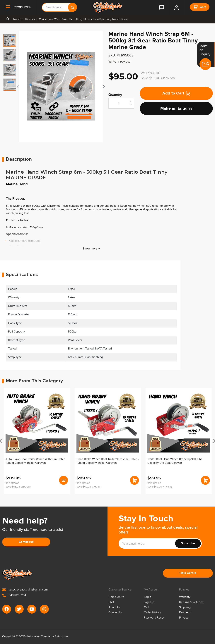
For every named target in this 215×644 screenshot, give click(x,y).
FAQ (111, 602)
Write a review (119, 62)
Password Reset (154, 618)
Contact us (26, 542)
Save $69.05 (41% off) (160, 487)
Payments (185, 613)
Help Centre (188, 573)
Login (147, 597)
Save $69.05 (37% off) (89, 487)
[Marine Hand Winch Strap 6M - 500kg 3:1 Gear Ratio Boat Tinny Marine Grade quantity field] (121, 103)
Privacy (184, 618)
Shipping (185, 607)
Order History (152, 613)
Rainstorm (61, 637)
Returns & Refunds (191, 602)
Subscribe (188, 543)
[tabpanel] (61, 86)
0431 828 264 (14, 595)
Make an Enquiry (176, 108)
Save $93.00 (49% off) (158, 78)
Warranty (185, 597)
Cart (147, 607)
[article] (37, 441)
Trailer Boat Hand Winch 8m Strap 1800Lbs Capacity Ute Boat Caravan (175, 461)
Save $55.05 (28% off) (18, 487)
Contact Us (116, 613)
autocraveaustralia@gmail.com (25, 590)
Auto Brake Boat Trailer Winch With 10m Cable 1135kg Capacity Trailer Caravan (35, 461)
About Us (114, 607)
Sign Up (149, 602)
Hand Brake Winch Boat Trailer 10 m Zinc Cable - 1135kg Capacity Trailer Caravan (108, 461)
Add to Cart (176, 93)
